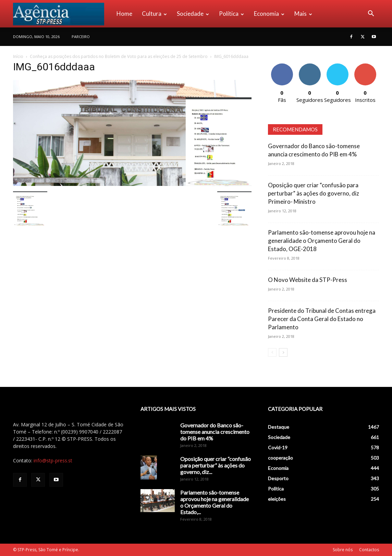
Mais (303, 14)
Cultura (154, 14)
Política (231, 14)
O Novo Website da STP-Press (308, 280)
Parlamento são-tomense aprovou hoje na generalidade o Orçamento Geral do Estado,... (215, 502)
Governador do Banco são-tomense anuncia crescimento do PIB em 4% (215, 432)
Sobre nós (343, 550)
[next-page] (283, 352)
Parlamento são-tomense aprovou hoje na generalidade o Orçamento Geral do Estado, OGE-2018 (322, 241)
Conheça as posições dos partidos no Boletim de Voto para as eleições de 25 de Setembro (119, 56)
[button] (371, 14)
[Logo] (62, 14)
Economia (269, 14)
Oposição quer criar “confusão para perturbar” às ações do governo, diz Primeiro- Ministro (314, 193)
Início (18, 56)
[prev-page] (272, 352)
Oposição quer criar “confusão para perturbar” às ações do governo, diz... (216, 465)
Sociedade (193, 14)
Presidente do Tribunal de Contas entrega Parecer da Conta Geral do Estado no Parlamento (322, 319)
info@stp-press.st (53, 460)
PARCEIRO (81, 37)
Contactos (369, 550)
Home (124, 14)
